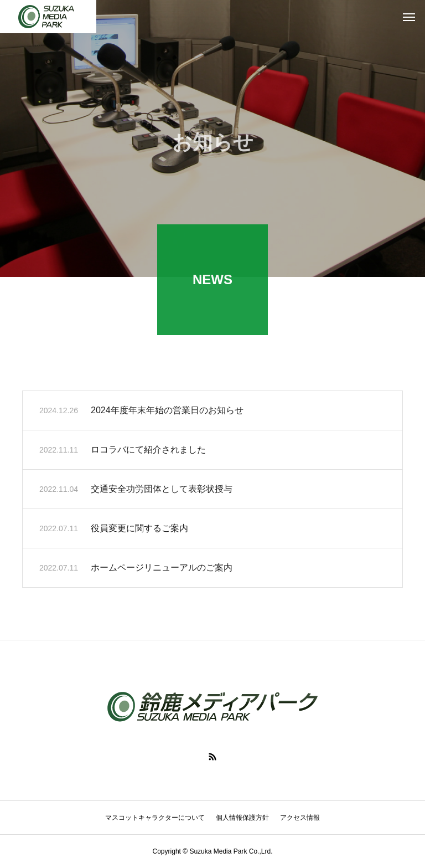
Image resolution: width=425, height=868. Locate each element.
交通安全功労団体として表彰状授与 (162, 491)
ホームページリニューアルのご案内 (162, 569)
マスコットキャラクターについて (155, 818)
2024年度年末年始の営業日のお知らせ (167, 412)
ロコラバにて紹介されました (148, 451)
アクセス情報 (300, 818)
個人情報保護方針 (242, 818)
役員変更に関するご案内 (139, 530)
